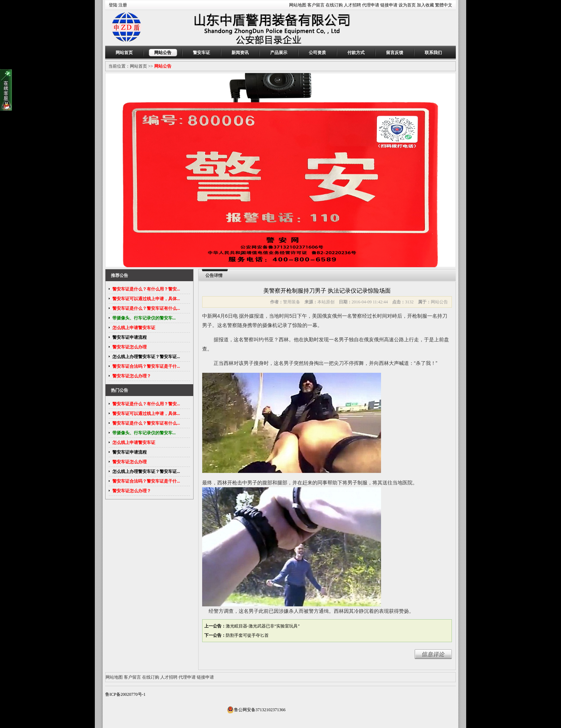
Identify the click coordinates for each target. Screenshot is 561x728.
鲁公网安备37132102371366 (256, 710)
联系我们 (433, 53)
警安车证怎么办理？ (132, 376)
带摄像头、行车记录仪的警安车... (144, 318)
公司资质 (317, 53)
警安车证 (201, 53)
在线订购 (334, 5)
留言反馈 (395, 53)
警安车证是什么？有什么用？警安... (146, 289)
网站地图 (298, 5)
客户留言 (316, 5)
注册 (123, 5)
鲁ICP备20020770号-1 (125, 694)
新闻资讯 (240, 53)
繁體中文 (444, 5)
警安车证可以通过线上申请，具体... (146, 299)
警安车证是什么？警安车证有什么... (146, 308)
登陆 (113, 5)
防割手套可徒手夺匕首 (247, 635)
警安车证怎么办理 (130, 347)
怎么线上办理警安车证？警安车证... (146, 357)
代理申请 (371, 5)
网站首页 (124, 53)
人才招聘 (352, 5)
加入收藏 (425, 5)
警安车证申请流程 (130, 337)
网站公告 (163, 53)
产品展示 (279, 53)
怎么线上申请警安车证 (134, 328)
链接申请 (389, 5)
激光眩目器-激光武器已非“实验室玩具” (263, 626)
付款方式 (356, 53)
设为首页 (407, 5)
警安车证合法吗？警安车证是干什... (146, 366)
